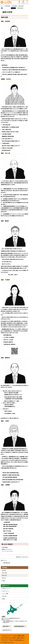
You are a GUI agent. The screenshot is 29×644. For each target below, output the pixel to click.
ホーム (2, 6)
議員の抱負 (4, 575)
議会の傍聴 (4, 573)
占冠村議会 (14, 6)
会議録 (3, 581)
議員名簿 (4, 570)
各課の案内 (8, 6)
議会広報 (4, 578)
